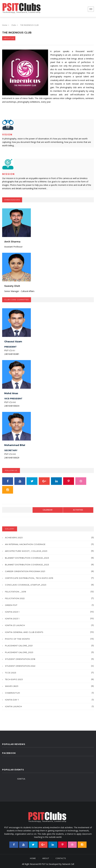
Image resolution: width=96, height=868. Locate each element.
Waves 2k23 (12, 686)
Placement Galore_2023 (19, 652)
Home (5, 25)
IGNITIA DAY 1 (12, 700)
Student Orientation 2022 (20, 666)
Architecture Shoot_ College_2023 (26, 551)
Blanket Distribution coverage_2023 (27, 558)
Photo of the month (17, 639)
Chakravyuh (12, 693)
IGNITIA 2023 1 (12, 612)
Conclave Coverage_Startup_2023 (26, 585)
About (46, 858)
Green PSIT (11, 605)
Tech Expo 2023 (14, 679)
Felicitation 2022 (15, 598)
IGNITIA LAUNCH (13, 706)
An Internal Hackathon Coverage (25, 544)
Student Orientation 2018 (20, 659)
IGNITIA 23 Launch (15, 625)
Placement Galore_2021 (19, 646)
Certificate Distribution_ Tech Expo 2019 (29, 578)
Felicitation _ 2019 (16, 592)
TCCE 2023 (11, 673)
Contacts (61, 858)
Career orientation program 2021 (25, 571)
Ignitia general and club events (24, 632)
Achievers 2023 (14, 538)
